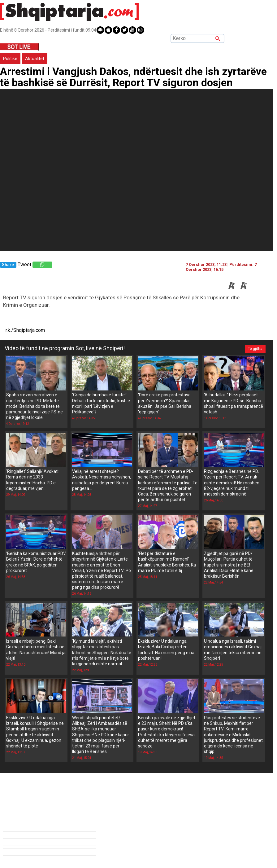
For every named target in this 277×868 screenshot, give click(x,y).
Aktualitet (35, 59)
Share (8, 265)
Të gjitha (255, 348)
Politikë (10, 59)
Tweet (24, 264)
